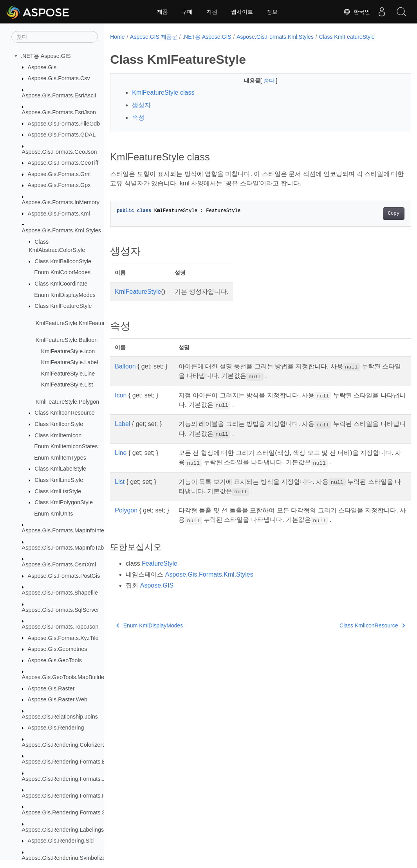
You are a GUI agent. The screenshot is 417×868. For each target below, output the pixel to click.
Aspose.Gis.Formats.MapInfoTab (63, 548)
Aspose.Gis (42, 67)
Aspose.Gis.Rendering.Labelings (63, 830)
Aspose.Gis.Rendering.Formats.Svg (67, 812)
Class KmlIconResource (65, 413)
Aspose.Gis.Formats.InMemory (61, 202)
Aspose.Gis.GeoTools (55, 660)
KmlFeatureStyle (138, 292)
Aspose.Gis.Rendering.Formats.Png (67, 796)
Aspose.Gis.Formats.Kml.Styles (61, 230)
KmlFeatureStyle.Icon (68, 351)
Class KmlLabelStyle (60, 469)
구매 (187, 12)
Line (121, 453)
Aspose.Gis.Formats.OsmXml (59, 564)
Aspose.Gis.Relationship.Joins (60, 717)
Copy (373, 214)
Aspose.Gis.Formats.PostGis (64, 576)
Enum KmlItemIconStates (66, 446)
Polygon (126, 510)
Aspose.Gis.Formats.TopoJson (60, 627)
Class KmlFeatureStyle (63, 306)
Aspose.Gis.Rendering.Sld (61, 841)
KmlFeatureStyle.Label (70, 362)
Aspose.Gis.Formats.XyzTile (63, 638)
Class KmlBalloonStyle (63, 261)
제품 (162, 12)
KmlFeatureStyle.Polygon (67, 402)
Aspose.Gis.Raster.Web (58, 699)
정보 (272, 12)
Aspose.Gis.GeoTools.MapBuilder (64, 677)
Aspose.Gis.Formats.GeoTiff (63, 163)
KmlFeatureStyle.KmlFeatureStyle (78, 323)
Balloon (125, 366)
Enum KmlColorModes (62, 272)
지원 (212, 12)
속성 (138, 118)
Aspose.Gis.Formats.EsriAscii (59, 95)
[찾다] (55, 37)
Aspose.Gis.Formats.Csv (59, 78)
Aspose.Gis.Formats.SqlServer (61, 610)
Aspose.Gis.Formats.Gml (59, 174)
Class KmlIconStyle (59, 424)
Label (122, 424)
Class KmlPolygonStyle (64, 502)
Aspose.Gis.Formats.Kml (59, 214)
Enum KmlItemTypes (60, 458)
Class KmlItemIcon (58, 435)
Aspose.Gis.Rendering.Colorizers (64, 745)
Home (117, 37)
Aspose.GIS (157, 585)
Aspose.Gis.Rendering (56, 728)
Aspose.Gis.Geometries (58, 649)
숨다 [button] (259, 81)
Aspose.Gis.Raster (51, 688)
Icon (121, 395)
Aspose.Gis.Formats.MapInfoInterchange (73, 530)
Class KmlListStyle (58, 491)
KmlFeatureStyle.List (67, 385)
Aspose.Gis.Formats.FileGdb (64, 124)
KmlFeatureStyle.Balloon (67, 340)
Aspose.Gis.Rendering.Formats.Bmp (68, 762)
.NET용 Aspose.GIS (46, 56)
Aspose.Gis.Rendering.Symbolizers (66, 858)
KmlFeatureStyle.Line (68, 374)
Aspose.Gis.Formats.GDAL (62, 135)
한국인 (357, 12)
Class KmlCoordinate (61, 284)
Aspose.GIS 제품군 (154, 37)
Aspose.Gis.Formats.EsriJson (59, 112)
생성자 (141, 105)
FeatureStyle (160, 563)
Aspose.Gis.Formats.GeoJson (60, 152)
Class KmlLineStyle (59, 480)
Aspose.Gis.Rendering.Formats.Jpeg (68, 779)
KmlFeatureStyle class (163, 93)
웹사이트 (242, 12)
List (120, 482)
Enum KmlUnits (53, 514)
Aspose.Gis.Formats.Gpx (59, 185)
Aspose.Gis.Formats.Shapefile (60, 593)
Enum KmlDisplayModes (65, 295)
